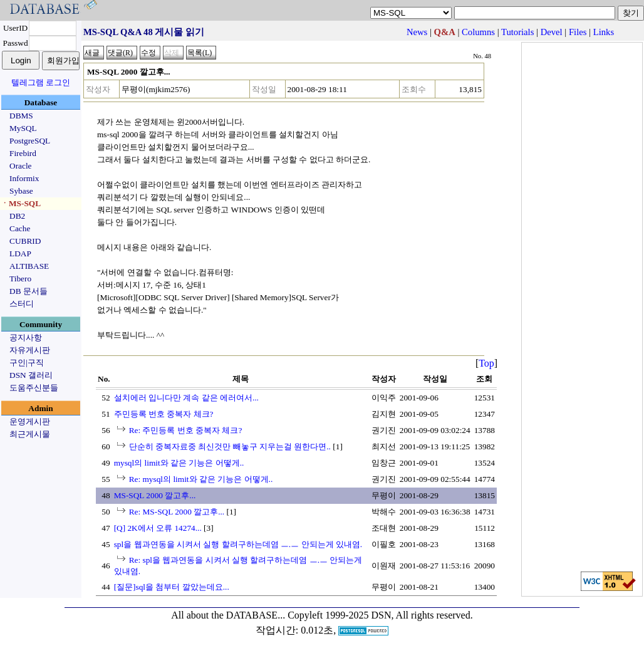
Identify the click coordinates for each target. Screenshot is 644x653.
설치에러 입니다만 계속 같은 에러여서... (186, 398)
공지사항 (26, 337)
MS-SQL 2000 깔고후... (155, 495)
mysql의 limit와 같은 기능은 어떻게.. (179, 463)
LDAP (20, 253)
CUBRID (25, 241)
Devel (552, 32)
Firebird (23, 153)
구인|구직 (27, 363)
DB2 (17, 216)
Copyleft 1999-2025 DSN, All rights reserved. (380, 615)
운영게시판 (30, 421)
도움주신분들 (34, 388)
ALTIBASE (29, 266)
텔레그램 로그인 (41, 82)
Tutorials (517, 32)
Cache (20, 228)
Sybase (21, 191)
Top (486, 363)
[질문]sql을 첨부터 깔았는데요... (172, 587)
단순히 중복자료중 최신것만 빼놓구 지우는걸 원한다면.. (230, 447)
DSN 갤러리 (31, 375)
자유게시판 (30, 350)
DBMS (21, 116)
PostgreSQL (30, 141)
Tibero (20, 279)
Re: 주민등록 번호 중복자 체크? (186, 430)
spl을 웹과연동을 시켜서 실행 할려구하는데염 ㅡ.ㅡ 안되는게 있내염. (238, 544)
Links (604, 32)
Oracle (21, 166)
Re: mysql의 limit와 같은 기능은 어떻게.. (201, 479)
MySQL (23, 128)
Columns (478, 32)
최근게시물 (30, 434)
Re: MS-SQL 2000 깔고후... (177, 512)
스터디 (22, 304)
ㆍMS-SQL (21, 203)
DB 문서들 (29, 291)
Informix (24, 178)
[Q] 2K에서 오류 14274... (158, 528)
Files (578, 32)
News (417, 32)
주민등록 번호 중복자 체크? (164, 414)
